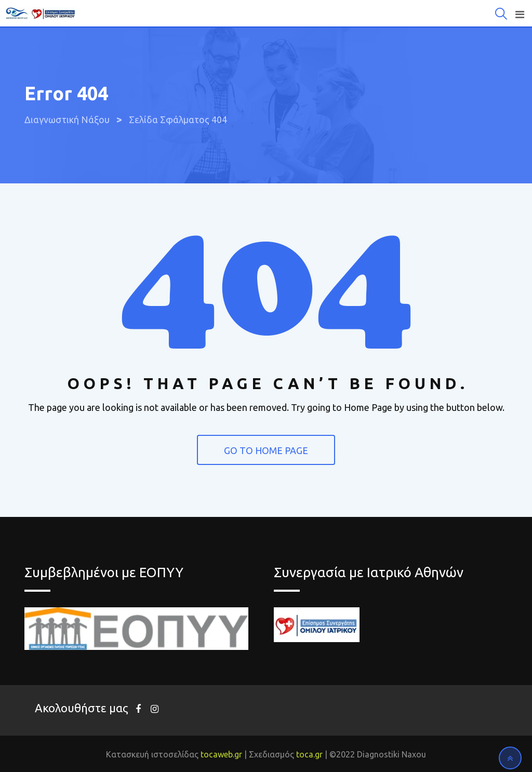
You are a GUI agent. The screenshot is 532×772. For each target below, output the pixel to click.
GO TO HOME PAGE (266, 450)
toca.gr (309, 754)
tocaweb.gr (221, 754)
